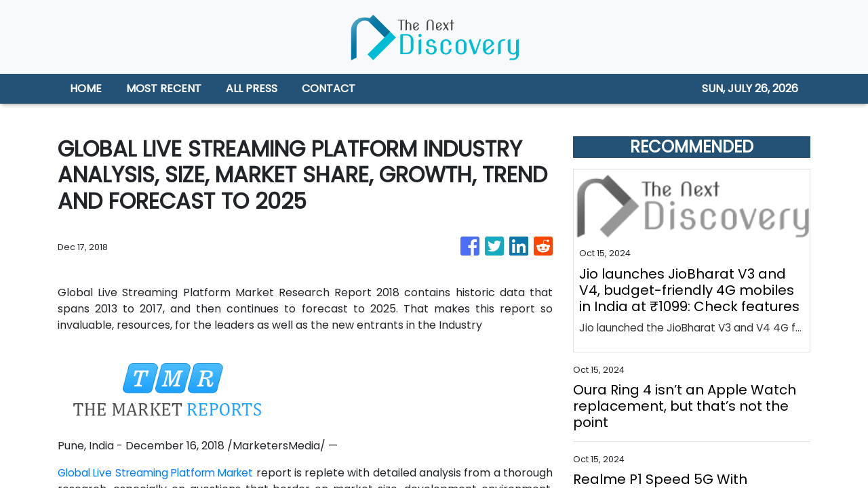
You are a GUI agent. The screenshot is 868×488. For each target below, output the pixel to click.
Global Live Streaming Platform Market (169, 473)
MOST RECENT (164, 88)
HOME (86, 88)
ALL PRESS (252, 88)
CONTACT (329, 88)
